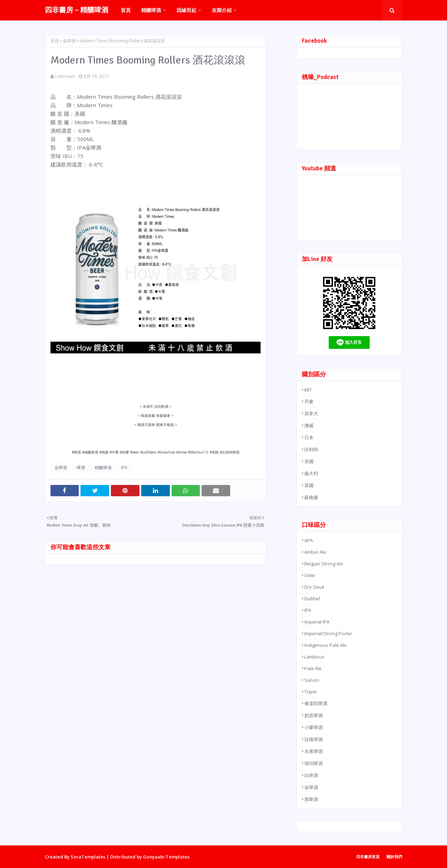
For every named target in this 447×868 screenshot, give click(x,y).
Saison (312, 680)
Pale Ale (313, 668)
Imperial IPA (317, 622)
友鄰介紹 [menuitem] (222, 10)
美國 (309, 461)
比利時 (311, 449)
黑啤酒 (311, 799)
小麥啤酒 (314, 727)
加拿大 (311, 413)
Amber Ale (315, 552)
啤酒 (81, 468)
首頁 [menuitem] (126, 10)
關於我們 (394, 857)
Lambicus (314, 657)
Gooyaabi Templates (166, 857)
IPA (124, 468)
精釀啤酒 (103, 468)
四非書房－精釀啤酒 (77, 10)
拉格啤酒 (314, 739)
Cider (310, 575)
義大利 (311, 473)
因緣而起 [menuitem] (186, 10)
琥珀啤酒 (314, 763)
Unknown (65, 76)
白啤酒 (311, 775)
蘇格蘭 (311, 497)
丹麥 (309, 401)
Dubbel (312, 599)
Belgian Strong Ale (324, 564)
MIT (308, 390)
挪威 (309, 425)
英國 (309, 485)
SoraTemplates (88, 857)
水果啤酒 (314, 751)
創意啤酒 (314, 715)
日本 (309, 437)
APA (309, 540)
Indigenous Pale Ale (326, 645)
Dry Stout (314, 587)
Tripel (310, 692)
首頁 (55, 41)
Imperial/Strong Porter (328, 633)
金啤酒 (69, 41)
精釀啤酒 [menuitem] (151, 10)
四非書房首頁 (368, 857)
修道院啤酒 (316, 703)
